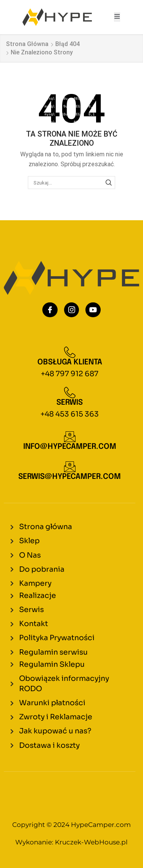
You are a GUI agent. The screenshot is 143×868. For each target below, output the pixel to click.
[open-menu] (117, 17)
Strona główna (27, 44)
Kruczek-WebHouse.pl (91, 842)
